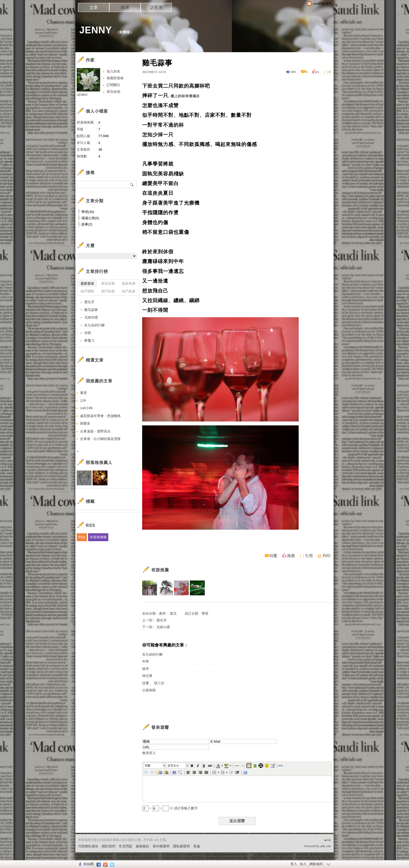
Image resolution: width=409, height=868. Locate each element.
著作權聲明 (161, 846)
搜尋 (132, 184)
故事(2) (87, 224)
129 (83, 401)
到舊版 (125, 32)
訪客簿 (156, 7)
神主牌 (147, 676)
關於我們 (109, 846)
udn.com (326, 846)
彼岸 (146, 669)
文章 (94, 7)
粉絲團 (89, 864)
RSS (82, 537)
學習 (205, 613)
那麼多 (85, 423)
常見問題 (125, 846)
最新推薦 (129, 283)
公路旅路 (149, 690)
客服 (197, 846)
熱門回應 (108, 291)
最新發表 (87, 283)
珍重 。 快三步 (153, 683)
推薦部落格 (115, 78)
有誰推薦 (160, 570)
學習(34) (88, 212)
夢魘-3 (89, 341)
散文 (173, 613)
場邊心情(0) (90, 218)
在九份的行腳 (152, 654)
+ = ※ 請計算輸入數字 (170, 808)
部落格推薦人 (99, 463)
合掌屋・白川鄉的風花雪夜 (100, 439)
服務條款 (142, 846)
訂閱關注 (113, 85)
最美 (83, 393)
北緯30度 (163, 627)
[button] (155, 766)
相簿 (125, 7)
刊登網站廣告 (88, 846)
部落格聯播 (98, 537)
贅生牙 (162, 620)
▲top (327, 840)
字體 (147, 766)
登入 (294, 864)
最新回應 (108, 283)
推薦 (291, 556)
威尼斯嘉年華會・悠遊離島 (100, 416)
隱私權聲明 (181, 846)
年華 (146, 661)
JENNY (96, 30)
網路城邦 (316, 864)
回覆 (273, 556)
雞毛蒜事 (91, 310)
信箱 (88, 333)
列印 (327, 556)
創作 (163, 613)
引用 (309, 556)
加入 (303, 864)
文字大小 (173, 766)
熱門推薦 (129, 291)
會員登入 (149, 753)
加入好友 (113, 71)
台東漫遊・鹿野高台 (95, 431)
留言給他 (113, 92)
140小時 (86, 408)
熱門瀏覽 (87, 291)
